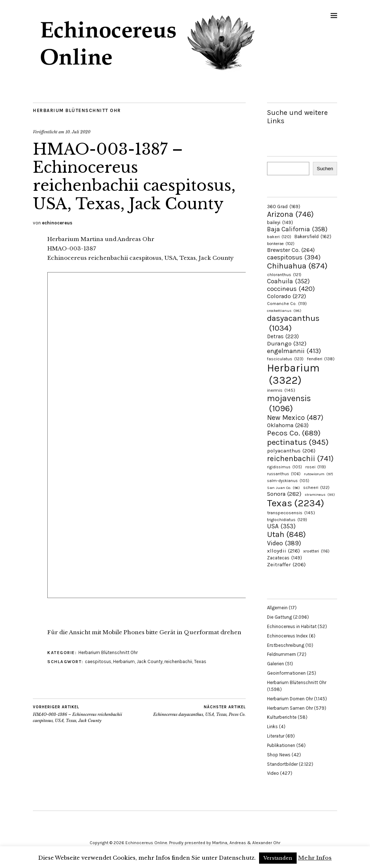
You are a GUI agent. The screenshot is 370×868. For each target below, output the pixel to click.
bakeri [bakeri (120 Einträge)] (279, 237)
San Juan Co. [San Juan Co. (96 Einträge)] (283, 488)
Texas (200, 661)
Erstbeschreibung (286, 645)
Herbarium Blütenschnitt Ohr (77, 110)
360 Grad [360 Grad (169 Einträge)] (284, 206)
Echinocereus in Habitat (292, 626)
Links (272, 727)
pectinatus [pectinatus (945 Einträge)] (298, 442)
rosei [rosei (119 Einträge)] (316, 467)
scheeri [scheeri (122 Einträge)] (316, 487)
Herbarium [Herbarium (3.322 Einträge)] (293, 374)
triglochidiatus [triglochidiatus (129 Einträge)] (287, 520)
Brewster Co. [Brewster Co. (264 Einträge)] (291, 250)
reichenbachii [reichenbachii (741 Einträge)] (300, 458)
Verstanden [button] (278, 858)
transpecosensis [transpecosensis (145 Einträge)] (291, 513)
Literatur (276, 736)
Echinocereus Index (287, 636)
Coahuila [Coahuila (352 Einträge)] (288, 281)
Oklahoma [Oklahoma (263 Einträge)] (288, 425)
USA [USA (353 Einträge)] (281, 526)
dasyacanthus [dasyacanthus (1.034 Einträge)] (293, 323)
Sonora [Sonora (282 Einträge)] (284, 494)
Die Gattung (279, 617)
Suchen (325, 169)
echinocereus (57, 223)
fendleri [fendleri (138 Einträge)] (321, 359)
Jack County (150, 661)
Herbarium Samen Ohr (290, 708)
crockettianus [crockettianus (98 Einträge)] (284, 311)
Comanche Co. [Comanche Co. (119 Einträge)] (287, 304)
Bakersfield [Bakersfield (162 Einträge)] (313, 237)
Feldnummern (281, 654)
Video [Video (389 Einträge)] (284, 543)
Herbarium (124, 661)
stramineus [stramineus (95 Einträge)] (320, 495)
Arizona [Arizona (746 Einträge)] (290, 214)
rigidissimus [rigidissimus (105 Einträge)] (285, 467)
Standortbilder (282, 764)
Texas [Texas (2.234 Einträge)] (296, 503)
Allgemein (277, 608)
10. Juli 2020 (78, 132)
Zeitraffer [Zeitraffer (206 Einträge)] (286, 564)
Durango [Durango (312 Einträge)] (287, 343)
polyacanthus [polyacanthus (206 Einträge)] (291, 451)
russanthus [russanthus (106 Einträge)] (284, 474)
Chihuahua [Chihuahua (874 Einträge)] (297, 266)
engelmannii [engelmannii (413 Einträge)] (294, 351)
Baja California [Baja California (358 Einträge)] (297, 229)
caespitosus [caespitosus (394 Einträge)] (294, 257)
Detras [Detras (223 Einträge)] (283, 336)
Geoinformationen (286, 673)
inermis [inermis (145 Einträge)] (281, 390)
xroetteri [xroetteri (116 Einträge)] (316, 551)
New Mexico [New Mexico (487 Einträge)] (295, 418)
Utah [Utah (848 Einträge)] (286, 534)
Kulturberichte (282, 717)
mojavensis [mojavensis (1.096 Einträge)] (289, 403)
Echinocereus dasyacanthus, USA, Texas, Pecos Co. (199, 711)
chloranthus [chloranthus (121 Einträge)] (284, 275)
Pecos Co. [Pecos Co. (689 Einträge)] (294, 433)
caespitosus (98, 661)
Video (273, 773)
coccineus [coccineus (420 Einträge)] (291, 289)
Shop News (279, 755)
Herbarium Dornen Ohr (290, 699)
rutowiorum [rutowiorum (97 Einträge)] (319, 474)
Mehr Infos (315, 858)
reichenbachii (178, 661)
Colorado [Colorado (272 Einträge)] (287, 296)
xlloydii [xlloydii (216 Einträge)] (283, 551)
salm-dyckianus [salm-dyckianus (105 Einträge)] (288, 481)
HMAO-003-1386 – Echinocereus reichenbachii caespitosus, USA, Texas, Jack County (86, 714)
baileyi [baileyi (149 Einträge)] (280, 222)
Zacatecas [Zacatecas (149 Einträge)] (285, 558)
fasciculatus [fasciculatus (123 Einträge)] (285, 359)
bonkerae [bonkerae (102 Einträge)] (281, 244)
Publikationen (281, 745)
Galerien (276, 664)
